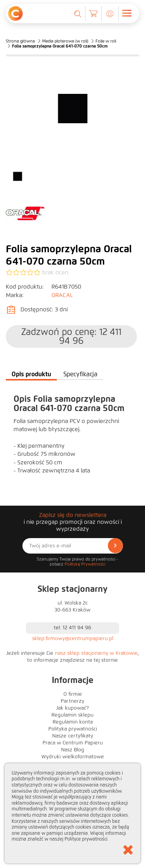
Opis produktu (31, 374)
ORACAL (62, 295)
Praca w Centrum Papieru (73, 743)
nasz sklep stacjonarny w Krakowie (96, 653)
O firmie (73, 694)
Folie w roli (106, 41)
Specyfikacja (80, 374)
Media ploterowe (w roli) (65, 41)
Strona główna (20, 41)
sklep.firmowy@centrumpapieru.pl (73, 639)
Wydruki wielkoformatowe (73, 757)
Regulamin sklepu (72, 715)
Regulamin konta (73, 722)
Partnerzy (72, 701)
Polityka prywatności (73, 729)
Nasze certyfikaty (73, 736)
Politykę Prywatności (85, 564)
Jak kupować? (72, 708)
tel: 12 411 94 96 (72, 628)
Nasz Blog (73, 750)
